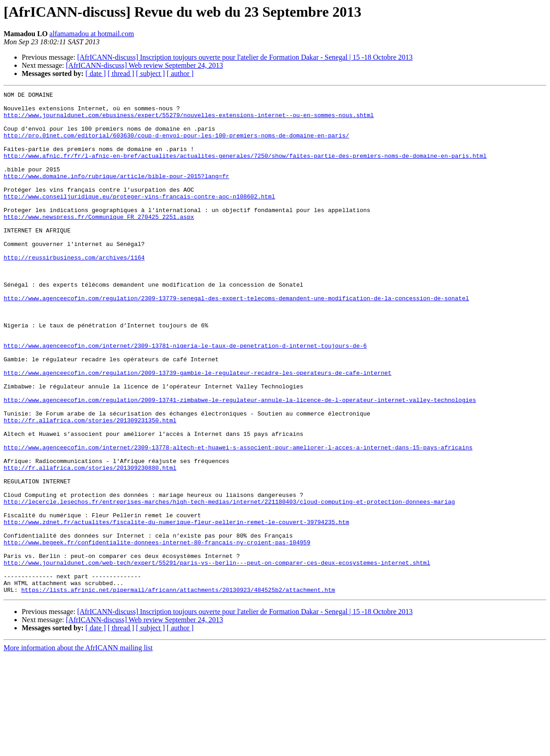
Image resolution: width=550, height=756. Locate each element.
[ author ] (180, 73)
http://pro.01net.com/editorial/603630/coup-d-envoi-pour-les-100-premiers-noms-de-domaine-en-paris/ (176, 145)
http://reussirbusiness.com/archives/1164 (74, 291)
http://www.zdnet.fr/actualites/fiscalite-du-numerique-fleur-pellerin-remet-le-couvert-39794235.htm (176, 609)
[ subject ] (150, 73)
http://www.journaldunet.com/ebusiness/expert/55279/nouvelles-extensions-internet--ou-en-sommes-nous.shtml (189, 120)
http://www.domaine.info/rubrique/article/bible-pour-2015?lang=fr (116, 194)
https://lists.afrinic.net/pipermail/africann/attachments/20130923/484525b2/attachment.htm (178, 690)
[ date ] (96, 73)
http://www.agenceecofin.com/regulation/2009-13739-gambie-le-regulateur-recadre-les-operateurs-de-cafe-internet (197, 430)
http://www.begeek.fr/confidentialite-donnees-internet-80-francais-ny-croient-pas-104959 (157, 633)
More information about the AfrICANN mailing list (78, 748)
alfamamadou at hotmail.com (92, 34)
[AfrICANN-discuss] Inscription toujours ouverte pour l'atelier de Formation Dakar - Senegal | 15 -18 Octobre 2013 (245, 57)
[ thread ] (121, 73)
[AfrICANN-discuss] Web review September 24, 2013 (145, 65)
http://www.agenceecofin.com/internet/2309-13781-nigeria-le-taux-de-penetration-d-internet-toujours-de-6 (185, 397)
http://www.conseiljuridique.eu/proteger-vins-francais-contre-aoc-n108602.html (139, 218)
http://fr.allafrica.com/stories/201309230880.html (90, 543)
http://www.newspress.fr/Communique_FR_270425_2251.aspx (99, 242)
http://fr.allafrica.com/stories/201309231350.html (90, 487)
